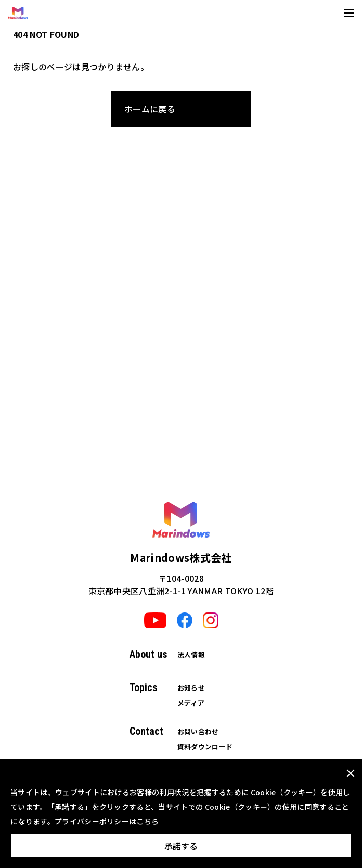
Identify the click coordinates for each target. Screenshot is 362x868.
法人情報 (191, 654)
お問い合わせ (198, 731)
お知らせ (191, 688)
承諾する (181, 846)
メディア (191, 703)
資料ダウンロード (205, 746)
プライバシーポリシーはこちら (107, 821)
